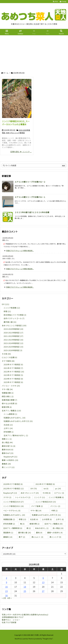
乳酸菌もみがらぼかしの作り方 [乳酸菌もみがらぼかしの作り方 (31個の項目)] (46, 515)
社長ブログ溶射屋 (9, 622)
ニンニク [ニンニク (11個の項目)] (40, 497)
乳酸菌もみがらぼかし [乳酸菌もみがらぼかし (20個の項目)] (14, 515)
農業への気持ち (10, 460)
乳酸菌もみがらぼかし (15, 418)
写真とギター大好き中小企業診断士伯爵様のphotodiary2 (25, 615)
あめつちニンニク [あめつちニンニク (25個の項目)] (30, 493)
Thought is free (48, 639)
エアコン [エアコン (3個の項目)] (59, 493)
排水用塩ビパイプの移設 (15, 315)
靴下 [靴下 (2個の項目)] (22, 537)
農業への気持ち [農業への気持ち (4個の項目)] (55, 533)
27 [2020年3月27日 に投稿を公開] (43, 591)
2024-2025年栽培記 (13, 347)
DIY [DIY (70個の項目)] (34, 489)
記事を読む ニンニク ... (21, 152)
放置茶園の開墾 (9, 400)
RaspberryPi (10, 457)
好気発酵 (9, 432)
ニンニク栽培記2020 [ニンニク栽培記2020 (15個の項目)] (46, 502)
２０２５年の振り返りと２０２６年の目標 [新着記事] (32, 212)
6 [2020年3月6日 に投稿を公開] (43, 578)
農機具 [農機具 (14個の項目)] (8, 537)
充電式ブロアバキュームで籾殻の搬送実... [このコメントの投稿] (20, 251)
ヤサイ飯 (7, 389)
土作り (8, 428)
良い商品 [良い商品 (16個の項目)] (58, 528)
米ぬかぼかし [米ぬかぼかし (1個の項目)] (42, 528)
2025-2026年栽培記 (13, 350)
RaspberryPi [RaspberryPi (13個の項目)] (10, 493)
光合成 (8, 425)
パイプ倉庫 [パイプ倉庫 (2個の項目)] (37, 506)
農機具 (6, 464)
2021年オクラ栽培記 (13, 368)
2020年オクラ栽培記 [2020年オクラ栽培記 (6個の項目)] (13, 484)
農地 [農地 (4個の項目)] (39, 533)
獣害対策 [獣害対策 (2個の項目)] (35, 524)
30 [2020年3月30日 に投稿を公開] (6, 595)
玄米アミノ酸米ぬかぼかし (16, 435)
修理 (7, 311)
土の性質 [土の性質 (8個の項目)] (47, 519)
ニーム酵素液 (10, 414)
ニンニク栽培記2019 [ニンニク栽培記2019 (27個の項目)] (13, 502)
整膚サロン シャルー (11, 620)
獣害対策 (7, 407)
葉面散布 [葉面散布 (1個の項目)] (8, 533)
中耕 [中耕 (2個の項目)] (54, 511)
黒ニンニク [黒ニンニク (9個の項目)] (55, 537)
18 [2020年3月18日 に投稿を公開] (25, 587)
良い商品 (7, 442)
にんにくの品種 (9, 357)
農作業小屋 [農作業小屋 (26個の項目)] (25, 533)
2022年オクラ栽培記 (14, 372)
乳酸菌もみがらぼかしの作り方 (18, 421)
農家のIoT (8, 453)
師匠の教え (8, 396)
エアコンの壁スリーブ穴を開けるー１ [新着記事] (30, 197)
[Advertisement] (34, 52)
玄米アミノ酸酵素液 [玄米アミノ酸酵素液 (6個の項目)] (13, 528)
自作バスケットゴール (14, 318)
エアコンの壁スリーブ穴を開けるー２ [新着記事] (30, 182)
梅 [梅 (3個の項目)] (22, 524)
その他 (6, 354)
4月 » (9, 598)
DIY (5, 304)
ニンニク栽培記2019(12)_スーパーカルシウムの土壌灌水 (16, 123)
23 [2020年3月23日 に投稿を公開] (6, 591)
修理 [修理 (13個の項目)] (22, 519)
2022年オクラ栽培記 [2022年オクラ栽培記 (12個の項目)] (13, 489)
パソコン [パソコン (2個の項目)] (55, 506)
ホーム (6, 73)
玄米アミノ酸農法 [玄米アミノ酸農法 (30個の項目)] (53, 524)
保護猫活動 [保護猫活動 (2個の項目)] (9, 519)
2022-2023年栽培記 (13, 340)
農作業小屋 (10, 322)
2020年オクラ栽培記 (13, 364)
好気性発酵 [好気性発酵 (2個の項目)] (9, 524)
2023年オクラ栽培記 (13, 375)
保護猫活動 (8, 393)
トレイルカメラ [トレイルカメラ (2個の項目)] (23, 497)
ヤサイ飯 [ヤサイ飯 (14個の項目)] (36, 511)
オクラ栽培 (8, 361)
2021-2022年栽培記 (13, 336)
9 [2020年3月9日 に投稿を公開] (7, 582)
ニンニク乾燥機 (12, 308)
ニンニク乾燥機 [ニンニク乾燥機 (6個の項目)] (56, 497)
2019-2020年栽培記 (13, 329)
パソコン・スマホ (11, 386)
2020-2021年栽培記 (13, 333)
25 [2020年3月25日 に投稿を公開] (25, 591)
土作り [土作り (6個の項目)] (60, 519)
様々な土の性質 (9, 403)
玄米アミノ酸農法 (11, 411)
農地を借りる (9, 446)
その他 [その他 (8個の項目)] (47, 493)
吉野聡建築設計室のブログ (13, 617)
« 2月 (4, 598)
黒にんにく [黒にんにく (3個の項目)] (37, 537)
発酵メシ (7, 439)
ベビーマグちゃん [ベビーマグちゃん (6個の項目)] (12, 511)
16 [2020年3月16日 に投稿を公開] (6, 587)
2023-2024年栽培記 (13, 343)
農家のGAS (8, 450)
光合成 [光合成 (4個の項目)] (34, 519)
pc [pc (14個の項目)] (58, 489)
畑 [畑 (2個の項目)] (29, 528)
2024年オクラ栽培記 (13, 379)
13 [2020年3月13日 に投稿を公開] (43, 582)
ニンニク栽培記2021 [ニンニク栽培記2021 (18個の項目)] (13, 506)
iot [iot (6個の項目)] (46, 489)
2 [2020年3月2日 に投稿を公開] (7, 578)
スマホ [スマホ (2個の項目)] (7, 497)
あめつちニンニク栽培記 (15, 133)
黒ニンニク (8, 467)
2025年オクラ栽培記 (13, 382)
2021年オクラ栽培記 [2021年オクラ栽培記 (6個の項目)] (45, 484)
